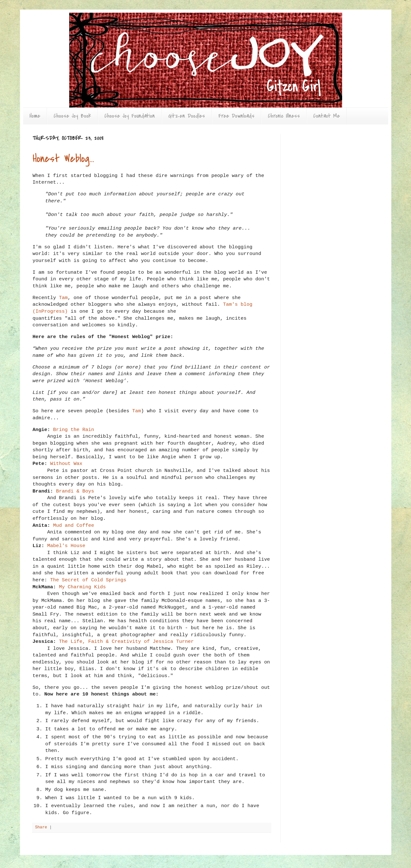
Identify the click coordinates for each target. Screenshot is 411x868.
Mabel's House (66, 546)
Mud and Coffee (73, 525)
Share (41, 827)
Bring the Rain (73, 430)
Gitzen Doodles (187, 116)
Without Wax (66, 464)
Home (35, 116)
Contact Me (327, 116)
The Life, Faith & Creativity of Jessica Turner (126, 642)
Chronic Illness (284, 116)
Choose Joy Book (72, 116)
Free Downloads (236, 116)
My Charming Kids (83, 587)
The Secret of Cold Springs (88, 580)
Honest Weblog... (63, 159)
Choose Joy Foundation (130, 116)
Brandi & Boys (75, 491)
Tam (63, 298)
